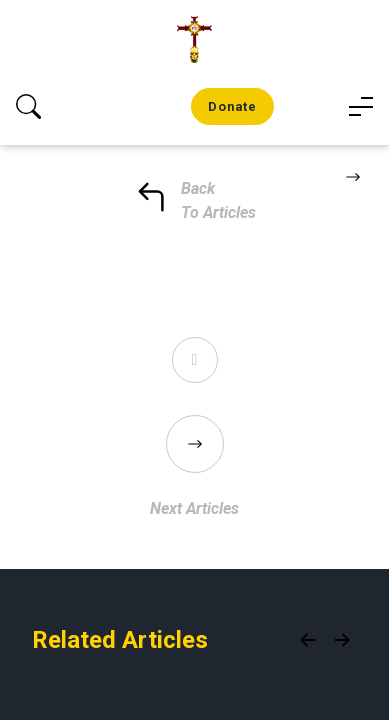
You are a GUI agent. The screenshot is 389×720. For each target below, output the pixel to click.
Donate (232, 106)
